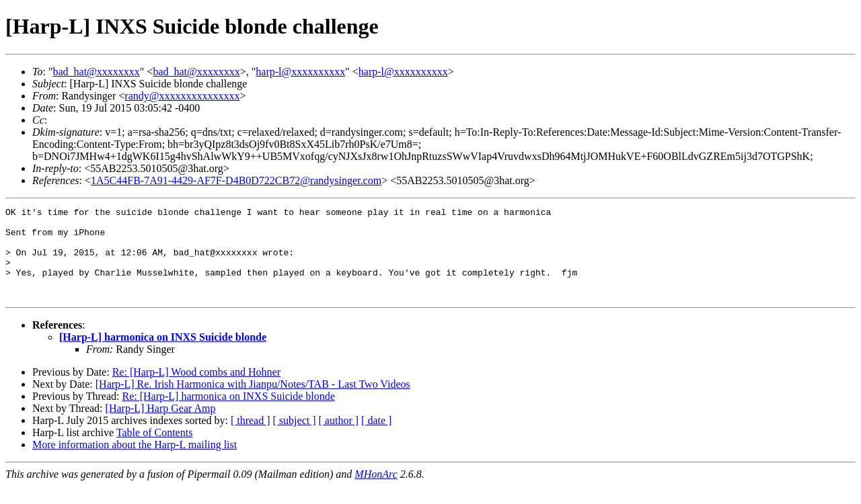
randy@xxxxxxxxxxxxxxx (182, 96)
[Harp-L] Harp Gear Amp (161, 426)
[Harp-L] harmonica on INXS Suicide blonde (163, 355)
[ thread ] (251, 438)
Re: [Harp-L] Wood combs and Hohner (196, 390)
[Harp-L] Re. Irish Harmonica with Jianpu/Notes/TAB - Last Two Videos (253, 402)
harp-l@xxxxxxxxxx (300, 72)
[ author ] (339, 438)
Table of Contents (155, 451)
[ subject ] (295, 438)
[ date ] (376, 438)
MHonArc (376, 492)
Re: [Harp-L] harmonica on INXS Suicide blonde (228, 414)
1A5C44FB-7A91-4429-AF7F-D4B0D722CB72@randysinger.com (236, 180)
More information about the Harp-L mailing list (135, 463)
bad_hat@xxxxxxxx (96, 72)
